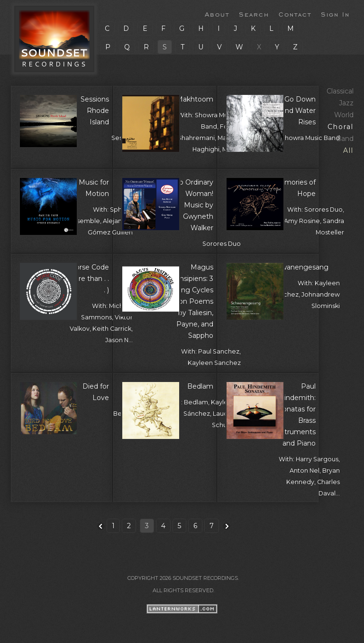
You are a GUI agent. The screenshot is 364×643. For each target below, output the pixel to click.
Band (345, 139)
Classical (340, 91)
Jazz (346, 103)
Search (254, 14)
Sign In (335, 14)
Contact (295, 14)
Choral (341, 127)
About (217, 14)
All (348, 150)
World (344, 115)
